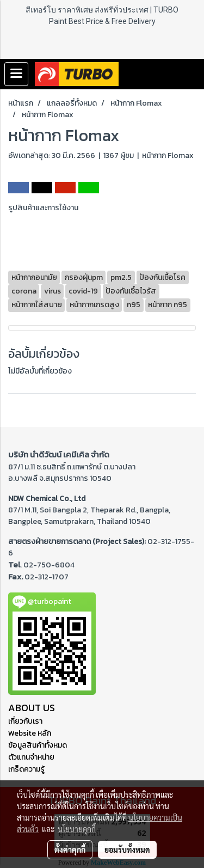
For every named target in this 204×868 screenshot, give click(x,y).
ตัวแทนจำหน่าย (31, 757)
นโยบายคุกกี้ (77, 829)
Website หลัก (30, 733)
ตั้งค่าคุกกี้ (70, 849)
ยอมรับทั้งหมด (127, 849)
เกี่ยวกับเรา (25, 721)
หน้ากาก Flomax (168, 155)
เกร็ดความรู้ (26, 769)
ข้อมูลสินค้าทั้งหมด (38, 745)
